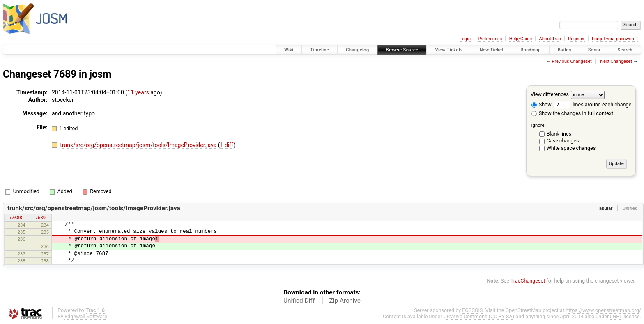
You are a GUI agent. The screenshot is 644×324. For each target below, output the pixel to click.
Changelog (357, 50)
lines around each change (592, 105)
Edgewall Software (86, 316)
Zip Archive (345, 301)
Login (465, 39)
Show (542, 105)
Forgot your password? (615, 39)
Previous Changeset (572, 61)
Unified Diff (299, 301)
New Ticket (492, 50)
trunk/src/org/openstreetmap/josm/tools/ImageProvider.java (139, 145)
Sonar (595, 50)
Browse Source (402, 50)
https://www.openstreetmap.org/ (603, 310)
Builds (565, 50)
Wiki (289, 50)
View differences (550, 94)
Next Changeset (616, 61)
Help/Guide (521, 39)
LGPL (616, 316)
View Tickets (449, 50)
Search (625, 50)
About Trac (550, 39)
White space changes (571, 148)
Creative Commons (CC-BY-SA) (479, 316)
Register (576, 39)
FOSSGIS (472, 310)
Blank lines (559, 134)
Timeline (320, 50)
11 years (138, 92)
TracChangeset (528, 281)
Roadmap (531, 50)
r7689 (40, 218)
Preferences (490, 39)
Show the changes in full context (572, 113)
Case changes (563, 141)
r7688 (16, 218)
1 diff (227, 145)
